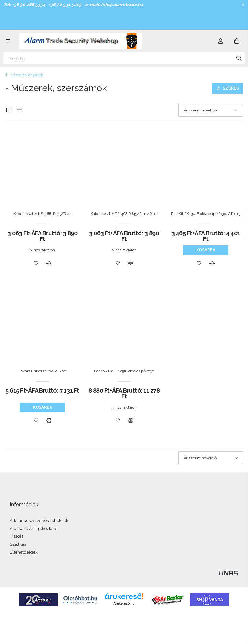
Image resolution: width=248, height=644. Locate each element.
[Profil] (220, 41)
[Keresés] (124, 58)
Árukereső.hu (124, 603)
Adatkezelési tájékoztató (33, 528)
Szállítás (18, 544)
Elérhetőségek (24, 552)
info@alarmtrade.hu (122, 5)
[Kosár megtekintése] (237, 41)
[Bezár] (243, 5)
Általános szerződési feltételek (39, 520)
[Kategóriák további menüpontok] (8, 41)
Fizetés (17, 536)
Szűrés (231, 88)
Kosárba (206, 250)
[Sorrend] (211, 110)
